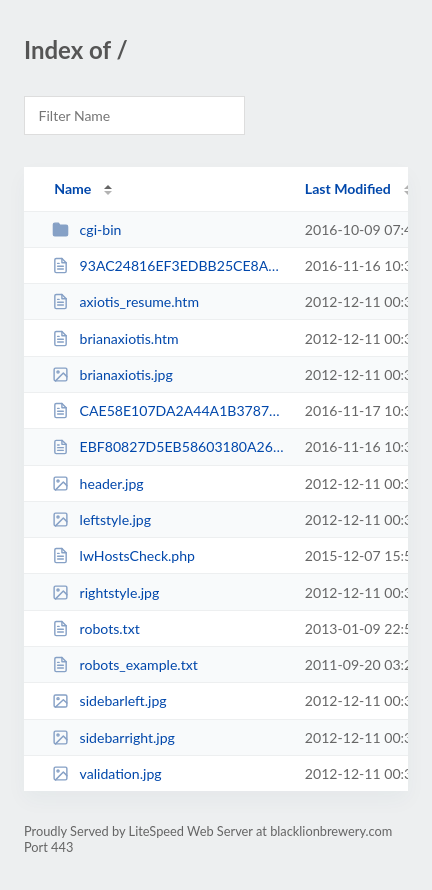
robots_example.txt (125, 664)
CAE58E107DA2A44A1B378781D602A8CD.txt (169, 410)
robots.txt (96, 628)
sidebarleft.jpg (109, 700)
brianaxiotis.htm (115, 338)
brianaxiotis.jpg (112, 374)
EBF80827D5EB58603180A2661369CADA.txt (169, 446)
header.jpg (98, 483)
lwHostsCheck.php (123, 555)
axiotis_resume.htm (125, 301)
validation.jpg (106, 773)
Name (72, 188)
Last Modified (348, 188)
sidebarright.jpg (113, 737)
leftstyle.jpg (101, 519)
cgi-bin (86, 229)
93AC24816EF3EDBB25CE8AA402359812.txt (169, 265)
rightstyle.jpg (105, 592)
